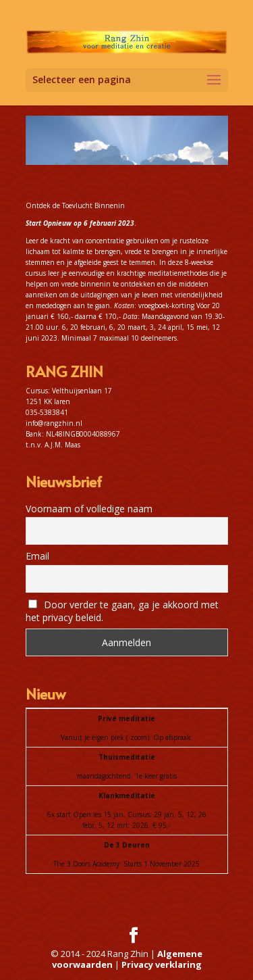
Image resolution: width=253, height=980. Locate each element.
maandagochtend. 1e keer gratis (127, 776)
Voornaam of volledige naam (89, 509)
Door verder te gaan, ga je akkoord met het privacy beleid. (122, 611)
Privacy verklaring (162, 964)
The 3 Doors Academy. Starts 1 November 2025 (126, 864)
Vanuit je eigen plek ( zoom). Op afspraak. (127, 737)
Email (37, 556)
